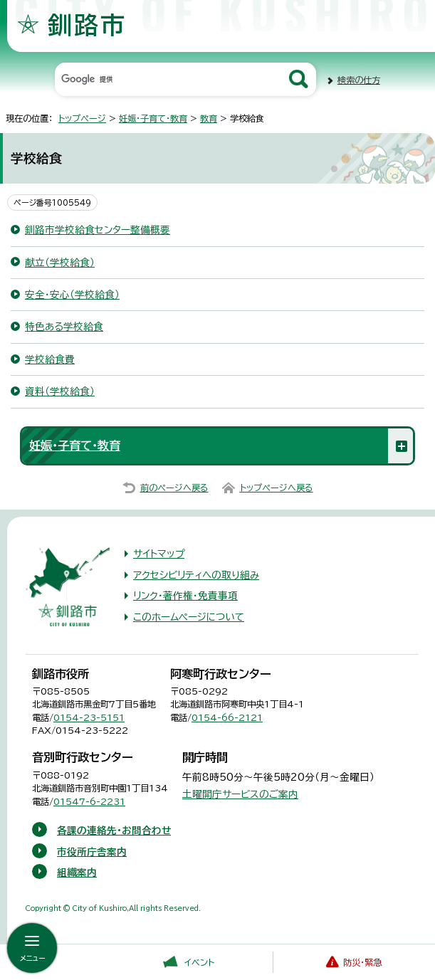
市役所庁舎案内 (92, 852)
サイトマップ (159, 554)
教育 (209, 118)
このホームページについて (189, 617)
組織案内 (77, 873)
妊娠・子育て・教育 (153, 118)
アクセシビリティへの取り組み (196, 575)
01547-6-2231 (89, 801)
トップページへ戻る (277, 488)
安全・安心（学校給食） (72, 295)
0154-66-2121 (227, 717)
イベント (199, 962)
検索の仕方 (359, 80)
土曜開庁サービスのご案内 (240, 794)
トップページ (82, 118)
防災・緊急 (362, 962)
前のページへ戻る (174, 488)
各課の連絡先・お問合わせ (114, 831)
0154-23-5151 (89, 717)
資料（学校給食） (60, 391)
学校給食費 (50, 359)
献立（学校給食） (60, 263)
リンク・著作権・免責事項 (185, 596)
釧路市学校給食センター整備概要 (98, 230)
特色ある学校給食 (64, 327)
